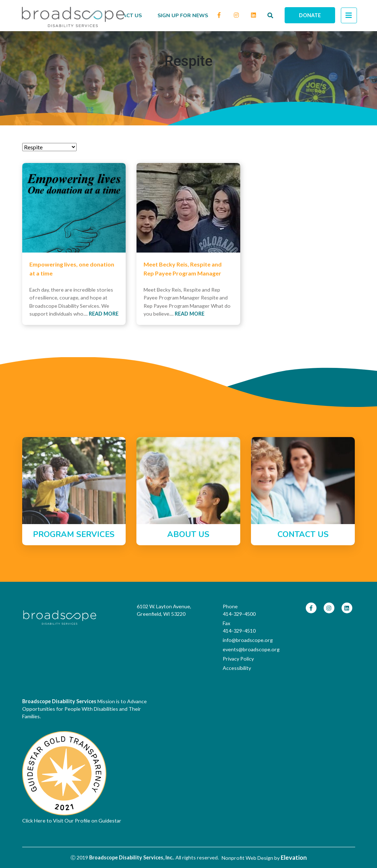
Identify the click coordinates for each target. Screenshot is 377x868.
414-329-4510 (239, 631)
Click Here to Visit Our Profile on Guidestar (72, 821)
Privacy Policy (238, 659)
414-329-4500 (239, 614)
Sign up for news (183, 16)
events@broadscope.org (246, 649)
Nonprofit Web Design (247, 858)
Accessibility (237, 668)
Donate (310, 15)
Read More (104, 314)
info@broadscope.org (246, 640)
